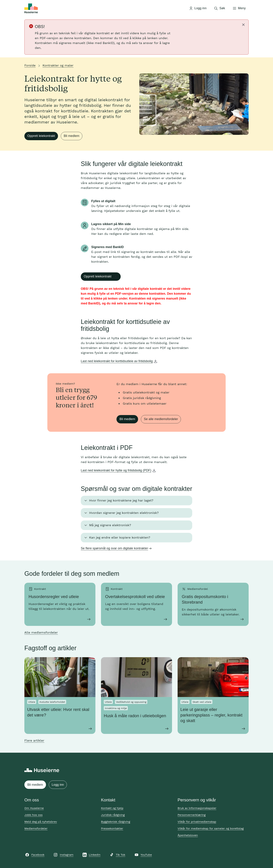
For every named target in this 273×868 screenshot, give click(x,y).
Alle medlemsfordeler (41, 632)
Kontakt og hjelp (112, 808)
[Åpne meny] (239, 8)
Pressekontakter (112, 828)
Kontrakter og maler (58, 65)
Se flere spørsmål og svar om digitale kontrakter (114, 548)
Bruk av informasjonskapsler (197, 808)
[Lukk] (243, 25)
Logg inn (58, 785)
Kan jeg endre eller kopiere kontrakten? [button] (120, 537)
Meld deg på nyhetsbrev (41, 822)
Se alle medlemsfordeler (161, 419)
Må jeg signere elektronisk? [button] (110, 525)
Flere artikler (34, 740)
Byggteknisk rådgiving (116, 822)
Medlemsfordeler (36, 828)
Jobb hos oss (33, 815)
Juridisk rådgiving (113, 815)
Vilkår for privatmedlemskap (197, 822)
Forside (30, 65)
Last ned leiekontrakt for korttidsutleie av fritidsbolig (117, 361)
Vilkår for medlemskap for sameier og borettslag (211, 828)
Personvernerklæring (192, 815)
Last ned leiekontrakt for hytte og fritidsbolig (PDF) (116, 470)
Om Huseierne (34, 808)
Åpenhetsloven (188, 835)
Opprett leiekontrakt (41, 136)
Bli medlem (72, 136)
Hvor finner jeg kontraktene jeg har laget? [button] (121, 500)
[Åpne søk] (219, 8)
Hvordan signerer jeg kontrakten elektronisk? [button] (124, 513)
